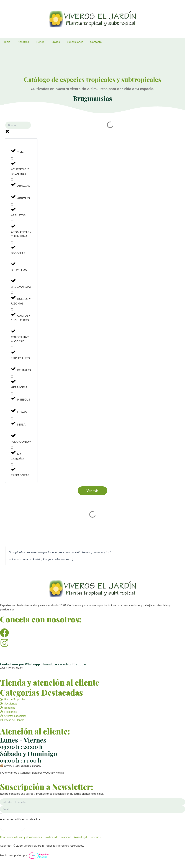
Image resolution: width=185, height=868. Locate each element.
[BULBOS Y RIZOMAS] (12, 294)
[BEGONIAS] (12, 243)
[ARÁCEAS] (12, 180)
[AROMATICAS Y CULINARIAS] (12, 222)
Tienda (40, 42)
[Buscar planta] (18, 126)
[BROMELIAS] (12, 260)
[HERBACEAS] (12, 377)
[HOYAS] (12, 407)
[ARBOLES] (12, 193)
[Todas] (12, 147)
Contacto (96, 42)
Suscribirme (13, 826)
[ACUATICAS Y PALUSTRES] (12, 159)
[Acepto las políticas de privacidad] (92, 817)
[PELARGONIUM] (12, 432)
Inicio (7, 42)
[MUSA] (12, 419)
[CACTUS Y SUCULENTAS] (12, 310)
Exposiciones (75, 42)
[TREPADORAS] (12, 465)
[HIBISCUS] (12, 394)
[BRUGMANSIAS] (12, 277)
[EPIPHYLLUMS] (12, 348)
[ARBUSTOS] (12, 205)
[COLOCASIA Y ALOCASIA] (12, 327)
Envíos (56, 42)
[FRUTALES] (12, 365)
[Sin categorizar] (12, 448)
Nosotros (23, 42)
